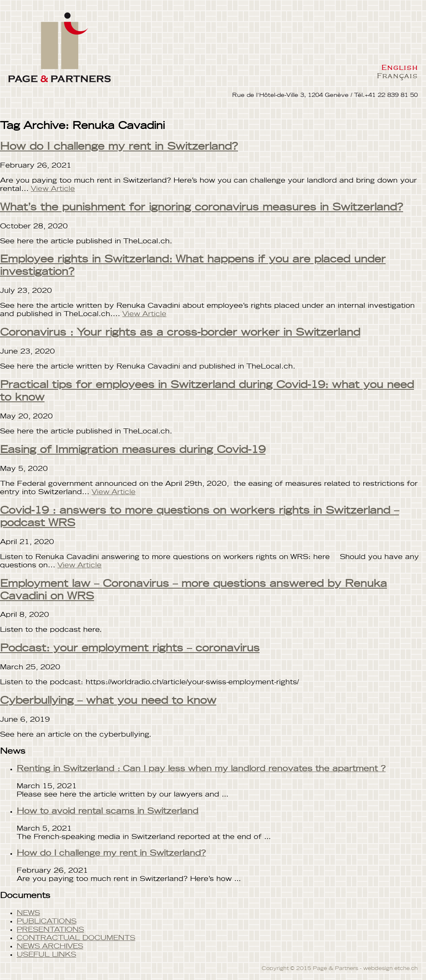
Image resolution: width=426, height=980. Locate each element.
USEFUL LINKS (46, 955)
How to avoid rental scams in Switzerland (108, 811)
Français (397, 75)
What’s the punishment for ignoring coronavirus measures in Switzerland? (202, 208)
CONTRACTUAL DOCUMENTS (76, 938)
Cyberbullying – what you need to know (108, 701)
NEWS (28, 913)
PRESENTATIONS (50, 930)
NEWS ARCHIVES (50, 946)
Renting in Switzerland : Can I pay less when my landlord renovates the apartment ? (201, 769)
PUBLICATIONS (47, 921)
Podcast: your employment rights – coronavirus (130, 648)
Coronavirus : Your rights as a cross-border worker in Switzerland (180, 333)
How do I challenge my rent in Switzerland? (119, 147)
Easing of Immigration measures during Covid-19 (133, 450)
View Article (53, 189)
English (399, 67)
